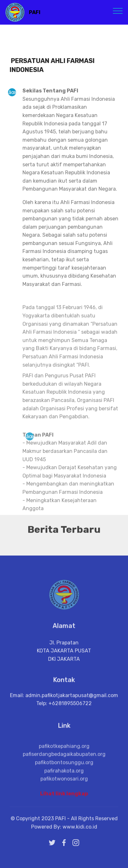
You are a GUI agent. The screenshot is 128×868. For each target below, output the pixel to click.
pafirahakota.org (64, 784)
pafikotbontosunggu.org (64, 776)
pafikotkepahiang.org (64, 759)
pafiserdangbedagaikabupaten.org (64, 768)
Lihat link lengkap (64, 796)
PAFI (35, 12)
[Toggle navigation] (118, 11)
